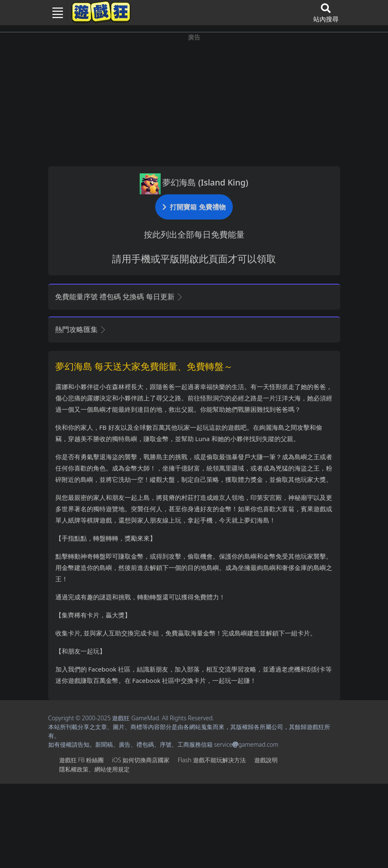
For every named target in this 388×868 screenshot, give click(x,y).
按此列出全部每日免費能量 (194, 234)
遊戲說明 (266, 760)
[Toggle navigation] (55, 13)
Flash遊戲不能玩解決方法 (212, 760)
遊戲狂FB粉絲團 (82, 760)
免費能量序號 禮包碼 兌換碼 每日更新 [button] (119, 297)
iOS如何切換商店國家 (141, 760)
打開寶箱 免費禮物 (194, 207)
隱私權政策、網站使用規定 (94, 769)
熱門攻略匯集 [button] (81, 329)
